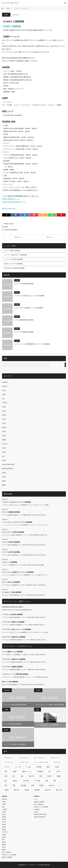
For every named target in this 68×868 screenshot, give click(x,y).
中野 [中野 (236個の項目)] (6, 771)
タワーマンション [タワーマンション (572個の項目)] (39, 758)
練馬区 (6, 15)
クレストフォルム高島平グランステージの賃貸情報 (18, 572)
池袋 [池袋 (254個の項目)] (47, 781)
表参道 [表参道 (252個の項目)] (7, 790)
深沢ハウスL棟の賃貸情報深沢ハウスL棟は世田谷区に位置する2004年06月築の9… (23, 685)
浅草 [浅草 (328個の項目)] (55, 781)
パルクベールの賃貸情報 (10, 562)
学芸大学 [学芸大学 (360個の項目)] (31, 776)
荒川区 (4, 477)
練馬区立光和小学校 (9, 209)
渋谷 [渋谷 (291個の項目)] (6, 785)
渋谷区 (4, 452)
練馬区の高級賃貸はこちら (11, 199)
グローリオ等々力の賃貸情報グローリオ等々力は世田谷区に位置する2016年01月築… (24, 585)
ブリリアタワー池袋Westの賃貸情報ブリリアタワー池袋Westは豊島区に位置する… (24, 625)
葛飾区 (4, 481)
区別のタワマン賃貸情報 (9, 855)
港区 (3, 456)
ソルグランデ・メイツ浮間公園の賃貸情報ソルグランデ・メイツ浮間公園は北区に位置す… (26, 677)
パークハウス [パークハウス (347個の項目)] (9, 762)
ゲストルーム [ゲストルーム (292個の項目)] (9, 758)
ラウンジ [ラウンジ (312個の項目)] (7, 767)
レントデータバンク (10, 3)
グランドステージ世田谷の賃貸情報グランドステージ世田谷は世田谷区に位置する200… (25, 535)
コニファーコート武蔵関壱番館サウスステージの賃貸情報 (32, 344)
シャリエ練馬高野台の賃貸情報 (24, 320)
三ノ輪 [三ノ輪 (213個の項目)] (28, 767)
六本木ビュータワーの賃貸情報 (13, 264)
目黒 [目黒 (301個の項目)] (33, 785)
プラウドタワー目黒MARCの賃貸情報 (14, 637)
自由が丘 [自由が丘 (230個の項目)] (52, 785)
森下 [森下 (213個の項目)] (6, 781)
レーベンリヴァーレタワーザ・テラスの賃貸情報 (17, 522)
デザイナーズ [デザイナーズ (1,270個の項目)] (55, 758)
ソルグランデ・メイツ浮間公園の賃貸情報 (15, 674)
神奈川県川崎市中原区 (8, 464)
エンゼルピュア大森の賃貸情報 (12, 592)
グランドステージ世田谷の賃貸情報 (13, 532)
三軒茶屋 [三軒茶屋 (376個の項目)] (39, 767)
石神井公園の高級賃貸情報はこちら (14, 202)
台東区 (4, 407)
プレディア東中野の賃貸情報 (11, 542)
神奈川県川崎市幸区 (8, 469)
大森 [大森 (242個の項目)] (22, 776)
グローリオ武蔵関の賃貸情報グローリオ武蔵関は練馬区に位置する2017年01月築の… (24, 515)
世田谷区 (5, 386)
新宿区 (4, 427)
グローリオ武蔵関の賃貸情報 (11, 512)
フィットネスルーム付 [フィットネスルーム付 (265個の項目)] (41, 762)
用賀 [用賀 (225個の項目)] (14, 785)
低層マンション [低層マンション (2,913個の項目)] (27, 771)
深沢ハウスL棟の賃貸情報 (10, 682)
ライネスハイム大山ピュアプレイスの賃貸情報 (16, 502)
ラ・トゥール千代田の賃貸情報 (13, 259)
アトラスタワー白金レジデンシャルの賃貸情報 (16, 629)
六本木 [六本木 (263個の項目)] (58, 771)
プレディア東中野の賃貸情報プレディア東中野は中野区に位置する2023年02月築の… (24, 545)
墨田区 (4, 415)
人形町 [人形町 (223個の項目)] (15, 771)
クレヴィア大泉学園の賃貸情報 (24, 284)
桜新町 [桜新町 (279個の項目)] (59, 776)
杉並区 (4, 436)
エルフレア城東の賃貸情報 (12, 250)
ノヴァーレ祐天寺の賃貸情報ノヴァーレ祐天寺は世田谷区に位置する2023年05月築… (24, 555)
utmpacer (11, 224)
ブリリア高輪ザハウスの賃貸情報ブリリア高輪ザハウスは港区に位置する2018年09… (24, 655)
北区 (3, 399)
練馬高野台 (14, 230)
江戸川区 (5, 444)
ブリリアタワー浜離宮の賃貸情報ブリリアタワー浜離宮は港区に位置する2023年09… (24, 669)
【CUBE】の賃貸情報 (11, 26)
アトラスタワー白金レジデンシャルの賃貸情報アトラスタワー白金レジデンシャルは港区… (26, 632)
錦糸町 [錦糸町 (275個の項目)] (27, 790)
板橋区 (4, 440)
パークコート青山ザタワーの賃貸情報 (15, 255)
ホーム (36, 799)
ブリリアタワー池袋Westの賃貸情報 (13, 622)
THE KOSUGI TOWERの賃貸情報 (14, 268)
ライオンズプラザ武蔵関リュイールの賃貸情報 (29, 308)
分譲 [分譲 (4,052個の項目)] (6, 776)
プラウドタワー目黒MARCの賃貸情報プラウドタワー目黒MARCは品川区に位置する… (25, 640)
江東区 (4, 448)
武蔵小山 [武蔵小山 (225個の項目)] (15, 781)
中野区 (4, 395)
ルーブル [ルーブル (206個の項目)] (18, 767)
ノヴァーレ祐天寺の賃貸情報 (11, 552)
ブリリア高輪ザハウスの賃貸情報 (12, 652)
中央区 (4, 390)
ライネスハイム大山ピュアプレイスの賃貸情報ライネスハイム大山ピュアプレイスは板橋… (26, 505)
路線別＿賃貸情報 (7, 857)
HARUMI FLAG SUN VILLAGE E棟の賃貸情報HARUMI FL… (18, 610)
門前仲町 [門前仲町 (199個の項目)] (37, 790)
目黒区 (4, 460)
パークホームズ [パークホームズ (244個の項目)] (23, 762)
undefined (5, 382)
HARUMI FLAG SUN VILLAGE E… (13, 607)
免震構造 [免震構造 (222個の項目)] (40, 771)
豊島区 (4, 485)
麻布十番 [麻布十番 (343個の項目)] (59, 790)
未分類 (4, 432)
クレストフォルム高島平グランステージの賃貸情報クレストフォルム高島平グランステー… (26, 575)
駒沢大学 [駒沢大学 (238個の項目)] (48, 790)
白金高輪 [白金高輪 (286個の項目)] (23, 785)
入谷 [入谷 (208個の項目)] (50, 771)
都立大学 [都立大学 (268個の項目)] (17, 790)
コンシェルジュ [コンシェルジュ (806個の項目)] (23, 758)
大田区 (4, 419)
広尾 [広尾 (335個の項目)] (41, 776)
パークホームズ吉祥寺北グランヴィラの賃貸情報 (29, 296)
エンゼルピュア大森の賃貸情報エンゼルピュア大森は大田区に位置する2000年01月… (24, 595)
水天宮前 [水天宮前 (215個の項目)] (26, 781)
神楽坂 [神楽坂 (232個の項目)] (41, 785)
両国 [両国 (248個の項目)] (48, 767)
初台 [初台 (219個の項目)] (14, 776)
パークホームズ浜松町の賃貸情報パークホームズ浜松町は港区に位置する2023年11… (24, 617)
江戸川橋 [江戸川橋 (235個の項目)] (37, 781)
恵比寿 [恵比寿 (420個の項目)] (49, 776)
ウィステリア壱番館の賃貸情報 (24, 332)
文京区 (4, 423)
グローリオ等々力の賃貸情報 (11, 582)
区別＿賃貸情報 (7, 852)
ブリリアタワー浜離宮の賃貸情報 (12, 667)
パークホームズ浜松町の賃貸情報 (12, 615)
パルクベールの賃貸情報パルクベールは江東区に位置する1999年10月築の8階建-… (24, 565)
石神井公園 (7, 230)
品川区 (4, 411)
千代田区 (5, 403)
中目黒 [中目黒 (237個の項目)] (57, 767)
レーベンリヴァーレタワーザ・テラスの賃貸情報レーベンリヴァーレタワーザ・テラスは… (26, 525)
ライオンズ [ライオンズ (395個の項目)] (57, 762)
